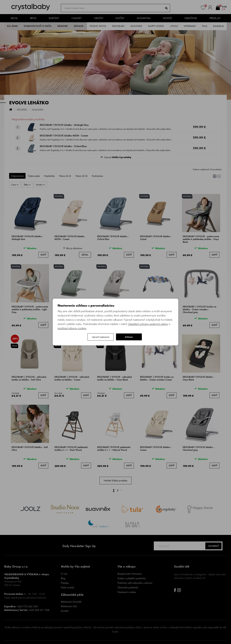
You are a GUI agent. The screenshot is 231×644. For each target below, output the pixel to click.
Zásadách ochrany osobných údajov (148, 324)
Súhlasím (129, 337)
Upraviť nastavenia (101, 337)
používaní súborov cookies (72, 328)
